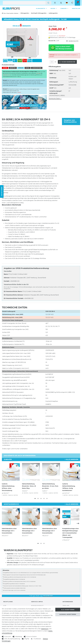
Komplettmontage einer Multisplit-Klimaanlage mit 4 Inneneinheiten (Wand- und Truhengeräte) (71, 532)
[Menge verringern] (57, 62)
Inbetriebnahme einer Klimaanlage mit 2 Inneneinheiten (29, 529)
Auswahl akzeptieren (68, 614)
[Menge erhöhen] (55, 62)
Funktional (37, 639)
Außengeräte (53, 13)
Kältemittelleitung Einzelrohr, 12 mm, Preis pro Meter (50, 485)
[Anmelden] (55, 3)
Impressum (45, 629)
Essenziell (8, 637)
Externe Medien (32, 637)
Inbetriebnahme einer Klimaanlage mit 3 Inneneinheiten (50, 529)
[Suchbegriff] (24, 3)
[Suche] (48, 3)
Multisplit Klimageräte (39, 13)
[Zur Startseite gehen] (10, 13)
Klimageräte (41, 8)
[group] (71, 515)
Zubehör (64, 8)
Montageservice (37, 604)
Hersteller (76, 8)
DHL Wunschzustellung (12, 639)
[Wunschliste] (72, 3)
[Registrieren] (61, 3)
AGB (5, 604)
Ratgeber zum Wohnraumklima (70, 120)
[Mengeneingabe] (52, 62)
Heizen (53, 8)
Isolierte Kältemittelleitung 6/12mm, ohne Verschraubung (8, 486)
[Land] (67, 3)
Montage (38, 72)
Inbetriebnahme (6, 74)
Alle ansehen (72, 458)
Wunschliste (72, 41)
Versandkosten (62, 36)
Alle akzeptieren (68, 610)
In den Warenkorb (67, 62)
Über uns (66, 604)
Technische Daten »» (55, 99)
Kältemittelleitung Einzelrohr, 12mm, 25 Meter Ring (29, 485)
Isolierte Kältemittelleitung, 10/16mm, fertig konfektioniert (69, 486)
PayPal (27, 639)
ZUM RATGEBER (2, 191)
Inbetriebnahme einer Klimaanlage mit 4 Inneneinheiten (9, 529)
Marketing (19, 637)
